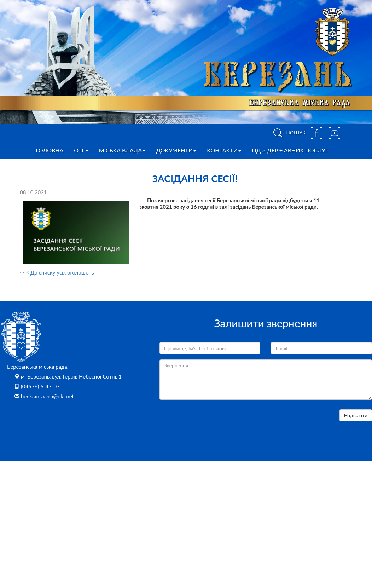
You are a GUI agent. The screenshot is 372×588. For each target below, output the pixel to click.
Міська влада (122, 150)
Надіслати (356, 415)
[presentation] (213, 423)
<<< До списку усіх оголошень (57, 272)
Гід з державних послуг (290, 150)
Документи (176, 150)
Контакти (224, 150)
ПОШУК (288, 133)
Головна (50, 150)
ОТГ (81, 150)
